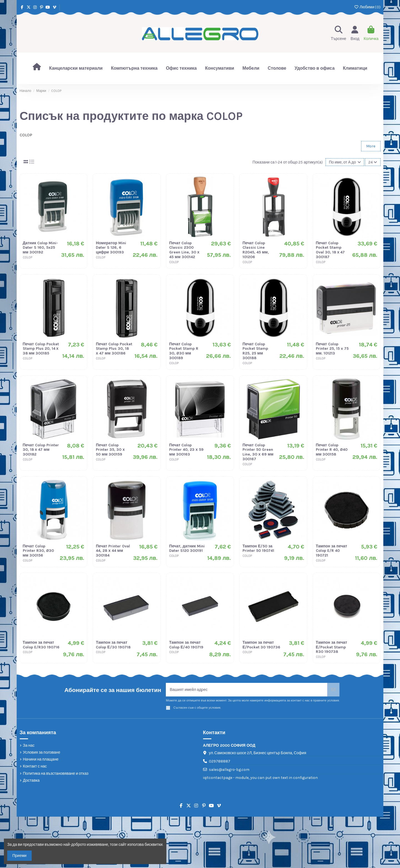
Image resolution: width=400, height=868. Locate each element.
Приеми (20, 856)
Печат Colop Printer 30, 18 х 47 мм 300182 (41, 450)
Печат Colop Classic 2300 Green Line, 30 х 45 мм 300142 (184, 250)
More (371, 146)
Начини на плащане (41, 759)
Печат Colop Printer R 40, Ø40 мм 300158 (332, 450)
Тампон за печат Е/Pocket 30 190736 (261, 645)
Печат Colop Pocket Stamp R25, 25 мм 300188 (255, 351)
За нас (29, 745)
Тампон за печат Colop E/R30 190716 (41, 645)
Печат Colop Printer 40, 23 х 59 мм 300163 (186, 450)
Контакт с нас (35, 766)
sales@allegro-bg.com (229, 770)
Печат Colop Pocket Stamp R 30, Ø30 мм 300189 (184, 351)
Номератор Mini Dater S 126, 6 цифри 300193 (111, 248)
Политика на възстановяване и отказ (56, 773)
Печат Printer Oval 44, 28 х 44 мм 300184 (113, 551)
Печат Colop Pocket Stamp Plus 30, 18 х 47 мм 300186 (114, 349)
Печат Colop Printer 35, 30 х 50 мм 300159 (110, 450)
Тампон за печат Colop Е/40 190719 (186, 645)
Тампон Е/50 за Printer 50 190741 (258, 549)
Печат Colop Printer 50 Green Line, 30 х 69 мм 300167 (258, 452)
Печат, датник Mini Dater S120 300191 (187, 549)
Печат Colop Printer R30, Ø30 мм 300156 (38, 551)
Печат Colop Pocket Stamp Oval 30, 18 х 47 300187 (330, 250)
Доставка (31, 780)
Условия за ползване (42, 752)
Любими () (367, 7)
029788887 (220, 761)
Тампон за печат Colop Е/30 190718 (113, 645)
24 (373, 162)
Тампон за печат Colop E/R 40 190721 (332, 551)
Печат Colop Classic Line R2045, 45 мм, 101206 (256, 250)
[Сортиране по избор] (345, 162)
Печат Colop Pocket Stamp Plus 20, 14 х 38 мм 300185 (41, 349)
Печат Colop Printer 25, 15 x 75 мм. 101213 (332, 349)
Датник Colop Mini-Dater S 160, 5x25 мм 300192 (41, 248)
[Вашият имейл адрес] (247, 690)
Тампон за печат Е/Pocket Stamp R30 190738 (332, 647)
